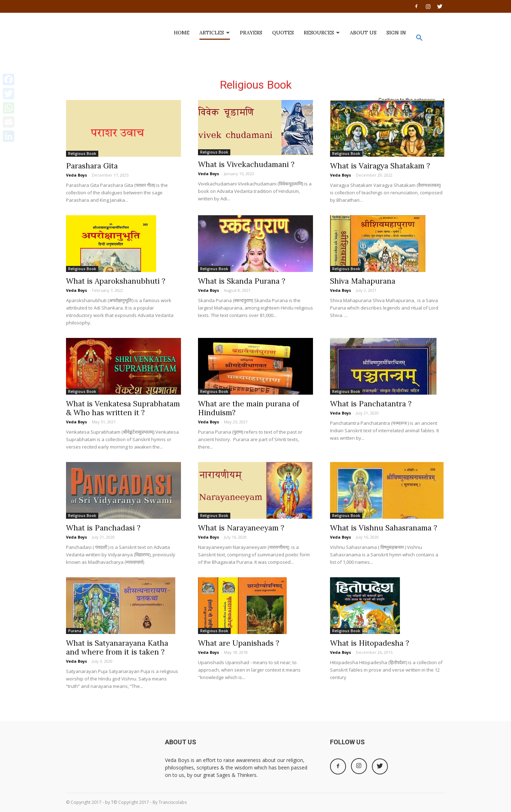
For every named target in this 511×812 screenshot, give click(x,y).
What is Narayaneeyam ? (241, 528)
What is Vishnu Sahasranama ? (384, 528)
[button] (419, 39)
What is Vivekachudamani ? (246, 164)
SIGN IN (396, 33)
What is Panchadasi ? (103, 528)
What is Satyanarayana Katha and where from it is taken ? (117, 647)
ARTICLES (215, 33)
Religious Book (82, 154)
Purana (75, 631)
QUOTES (283, 33)
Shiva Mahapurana (363, 281)
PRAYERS (251, 33)
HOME (182, 33)
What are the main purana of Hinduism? (249, 408)
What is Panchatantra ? (371, 404)
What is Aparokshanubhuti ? (116, 281)
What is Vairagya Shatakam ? (380, 166)
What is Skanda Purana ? (242, 281)
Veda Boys (76, 175)
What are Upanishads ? (239, 643)
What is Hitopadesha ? (370, 643)
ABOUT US (363, 33)
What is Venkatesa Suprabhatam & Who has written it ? (123, 408)
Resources (322, 33)
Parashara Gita (92, 166)
